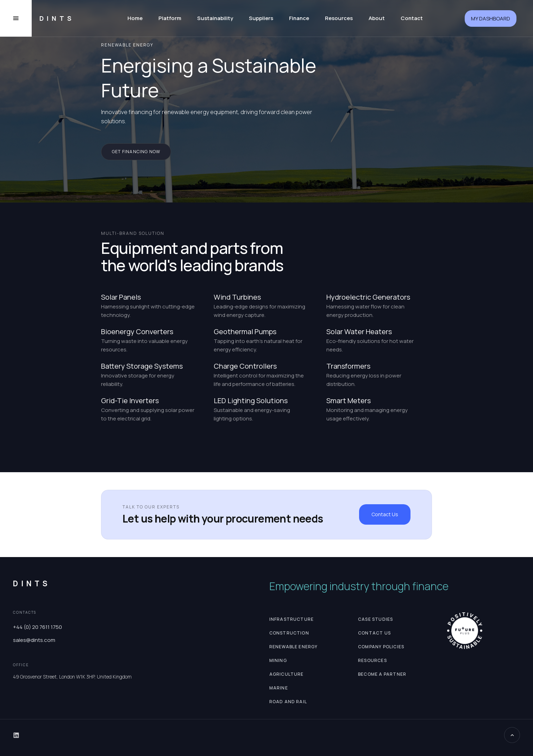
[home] (54, 18)
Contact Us (385, 514)
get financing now (136, 152)
